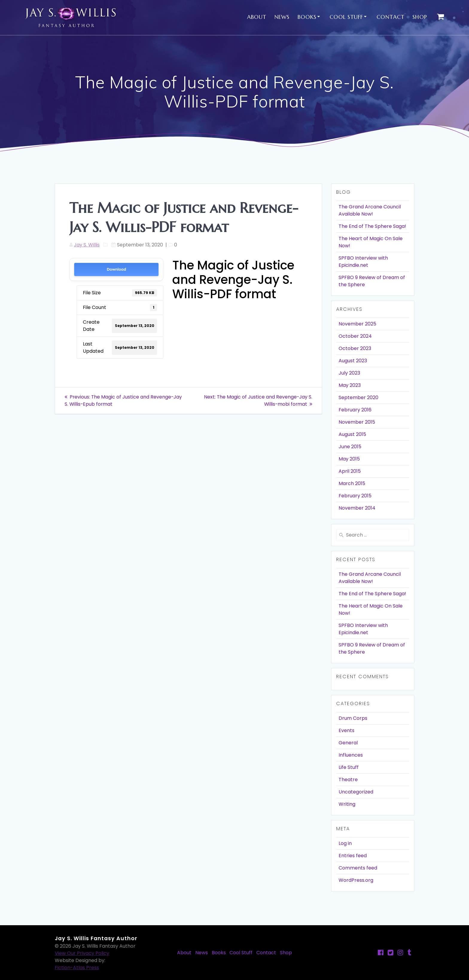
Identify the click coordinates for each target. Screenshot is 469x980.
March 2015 (352, 483)
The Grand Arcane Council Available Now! (370, 210)
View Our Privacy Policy (82, 953)
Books (307, 17)
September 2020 (358, 397)
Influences (351, 755)
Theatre (348, 780)
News (282, 17)
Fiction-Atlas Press (77, 968)
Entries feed (353, 856)
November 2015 (357, 422)
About (257, 17)
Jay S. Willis (87, 245)
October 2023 (355, 348)
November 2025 (357, 324)
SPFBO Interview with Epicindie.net (363, 262)
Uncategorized (356, 792)
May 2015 (349, 459)
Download (117, 269)
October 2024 (355, 336)
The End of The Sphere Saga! (372, 226)
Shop (420, 17)
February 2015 (355, 496)
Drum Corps (353, 718)
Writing (347, 804)
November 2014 (357, 508)
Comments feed (358, 868)
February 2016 (355, 410)
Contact (390, 17)
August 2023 (353, 361)
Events (347, 730)
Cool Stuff (346, 17)
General (348, 743)
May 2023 (350, 385)
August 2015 (352, 434)
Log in (345, 843)
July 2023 (349, 373)
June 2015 (350, 447)
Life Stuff (349, 767)
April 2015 (350, 471)
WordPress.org (356, 880)
